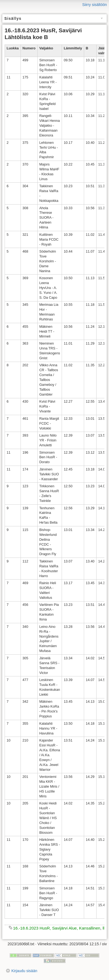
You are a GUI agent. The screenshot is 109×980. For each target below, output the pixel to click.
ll (103, 928)
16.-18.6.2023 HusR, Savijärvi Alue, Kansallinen (57, 928)
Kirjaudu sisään (24, 971)
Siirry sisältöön (95, 5)
